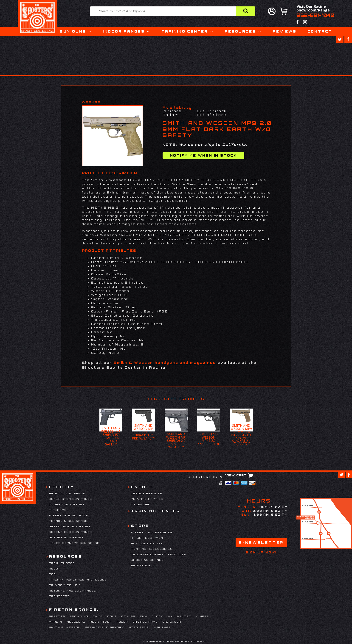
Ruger (122, 622)
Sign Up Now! (261, 553)
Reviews (285, 31)
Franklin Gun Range (68, 521)
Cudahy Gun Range (67, 504)
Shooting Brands (148, 560)
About (55, 569)
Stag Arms (139, 627)
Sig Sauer (172, 622)
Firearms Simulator (69, 515)
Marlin (56, 622)
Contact (320, 31)
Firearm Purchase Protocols (78, 580)
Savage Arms (145, 622)
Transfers (59, 596)
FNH (144, 616)
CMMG (98, 616)
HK (170, 616)
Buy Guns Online (147, 543)
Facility (62, 487)
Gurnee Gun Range (67, 537)
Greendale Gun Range (70, 526)
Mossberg (76, 622)
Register (198, 477)
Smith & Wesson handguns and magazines (165, 363)
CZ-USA (128, 616)
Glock (158, 616)
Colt (112, 616)
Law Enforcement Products (159, 554)
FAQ (53, 574)
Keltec (184, 616)
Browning (79, 616)
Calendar (140, 504)
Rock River (101, 622)
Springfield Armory (105, 627)
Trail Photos (62, 563)
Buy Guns (73, 31)
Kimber (203, 616)
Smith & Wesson (65, 627)
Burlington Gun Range (71, 499)
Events (142, 487)
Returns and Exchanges (73, 591)
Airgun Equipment (148, 538)
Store (140, 526)
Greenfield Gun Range (71, 532)
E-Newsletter (261, 543)
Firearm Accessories (152, 532)
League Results (147, 493)
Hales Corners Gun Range (74, 543)
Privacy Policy (65, 585)
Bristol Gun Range (67, 493)
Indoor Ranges (124, 31)
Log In (216, 477)
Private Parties (147, 499)
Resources (240, 31)
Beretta (57, 616)
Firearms (58, 510)
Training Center (185, 31)
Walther (162, 627)
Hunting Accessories (152, 549)
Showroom (141, 565)
